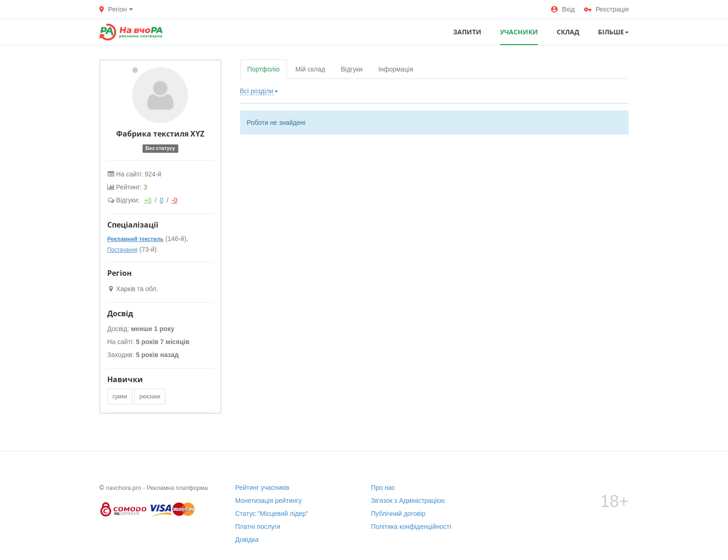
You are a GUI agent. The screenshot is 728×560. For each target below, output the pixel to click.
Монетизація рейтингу (269, 501)
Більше (613, 32)
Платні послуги (258, 527)
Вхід (563, 9)
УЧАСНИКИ (519, 32)
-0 (174, 200)
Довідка (247, 540)
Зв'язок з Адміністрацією (408, 501)
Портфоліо (264, 69)
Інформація (396, 69)
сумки (120, 397)
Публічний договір (398, 514)
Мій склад (310, 69)
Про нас (383, 488)
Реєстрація (606, 9)
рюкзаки (150, 397)
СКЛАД (568, 32)
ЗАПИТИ (467, 32)
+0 (148, 200)
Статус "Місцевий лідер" (272, 514)
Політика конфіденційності (411, 527)
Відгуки (352, 69)
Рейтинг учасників (263, 488)
